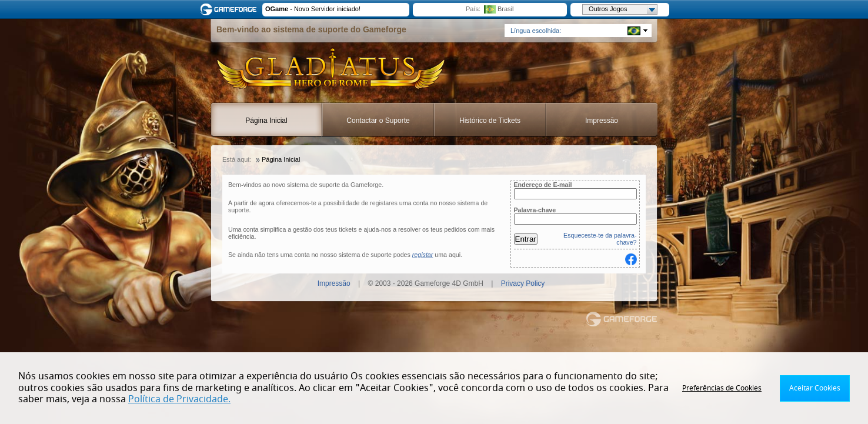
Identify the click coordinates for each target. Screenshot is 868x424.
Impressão (602, 121)
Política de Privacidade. (179, 399)
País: (473, 9)
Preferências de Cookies (722, 388)
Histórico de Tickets (490, 121)
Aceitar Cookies (815, 388)
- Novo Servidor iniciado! (313, 9)
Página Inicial (266, 121)
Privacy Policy (523, 283)
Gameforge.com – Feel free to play (231, 9)
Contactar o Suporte (378, 121)
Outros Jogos (623, 9)
